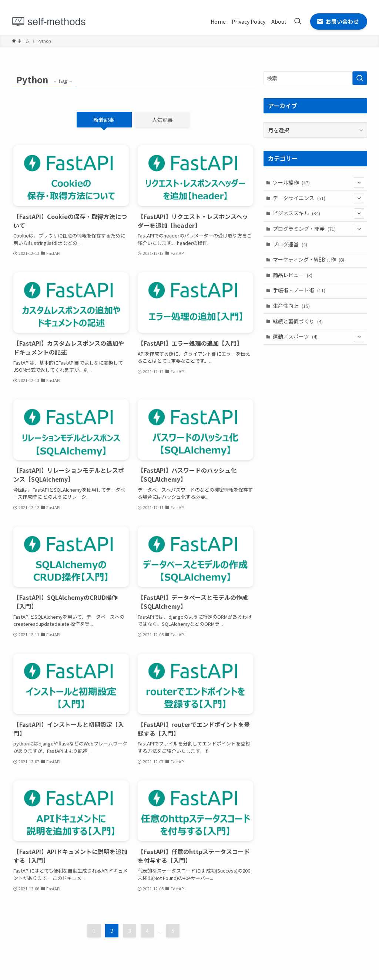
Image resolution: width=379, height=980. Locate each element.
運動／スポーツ (319, 337)
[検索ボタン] (298, 21)
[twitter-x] (333, 4)
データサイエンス (319, 198)
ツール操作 (319, 183)
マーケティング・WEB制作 (308, 259)
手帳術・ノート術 (299, 290)
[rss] (353, 4)
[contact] (362, 4)
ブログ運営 (290, 244)
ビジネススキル (319, 213)
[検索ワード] (315, 78)
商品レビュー (293, 275)
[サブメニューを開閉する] (359, 183)
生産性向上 (291, 306)
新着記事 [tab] (104, 120)
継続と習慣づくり (298, 321)
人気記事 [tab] (162, 120)
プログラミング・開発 (319, 229)
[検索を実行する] (360, 78)
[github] (343, 4)
